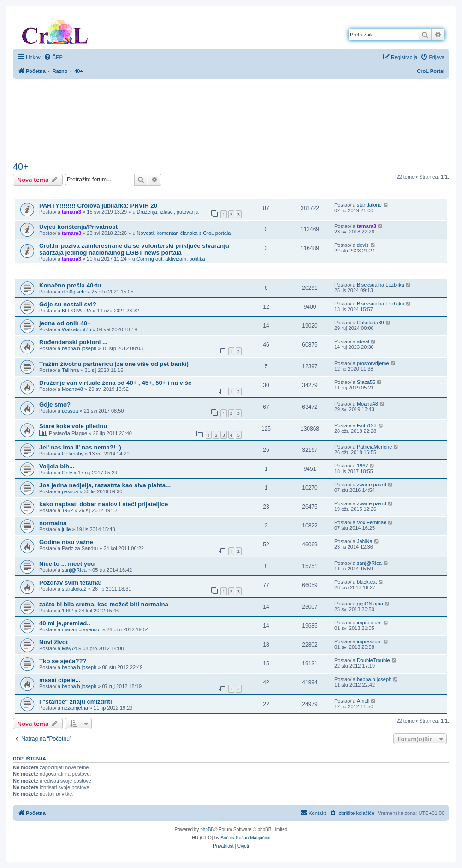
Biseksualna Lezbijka (381, 285)
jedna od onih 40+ (65, 323)
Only (67, 473)
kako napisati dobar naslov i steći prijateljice (104, 504)
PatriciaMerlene (374, 447)
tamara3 (71, 212)
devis (363, 245)
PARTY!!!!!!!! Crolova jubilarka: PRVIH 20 (98, 206)
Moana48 (72, 389)
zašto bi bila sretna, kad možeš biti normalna (104, 604)
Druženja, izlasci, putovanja (168, 212)
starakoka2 (74, 589)
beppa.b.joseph (79, 348)
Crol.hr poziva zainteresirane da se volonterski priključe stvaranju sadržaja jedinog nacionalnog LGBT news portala (134, 249)
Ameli (363, 701)
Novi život (53, 642)
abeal (363, 341)
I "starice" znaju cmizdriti (76, 702)
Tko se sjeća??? (63, 661)
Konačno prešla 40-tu (70, 285)
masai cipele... (60, 680)
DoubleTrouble (373, 660)
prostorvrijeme (373, 363)
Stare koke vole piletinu (73, 426)
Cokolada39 (370, 323)
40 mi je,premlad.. (65, 623)
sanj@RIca (74, 570)
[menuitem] (53, 57)
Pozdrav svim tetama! (71, 583)
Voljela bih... (57, 466)
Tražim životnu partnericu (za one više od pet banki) (114, 364)
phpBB (207, 829)
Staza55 (366, 382)
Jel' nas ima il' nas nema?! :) (80, 447)
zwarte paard (372, 485)
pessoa (70, 411)
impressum (369, 623)
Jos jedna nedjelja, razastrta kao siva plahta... (105, 485)
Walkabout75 (77, 329)
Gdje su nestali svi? (68, 304)
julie (66, 529)
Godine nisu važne (66, 542)
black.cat (367, 582)
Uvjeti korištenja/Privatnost (78, 227)
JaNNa (365, 541)
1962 (362, 466)
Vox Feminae (372, 522)
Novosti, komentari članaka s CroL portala (184, 233)
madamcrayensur (81, 629)
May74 (69, 648)
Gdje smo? (55, 404)
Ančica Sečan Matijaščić (245, 838)
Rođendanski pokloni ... (73, 342)
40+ (21, 167)
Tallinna (70, 370)
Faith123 (367, 425)
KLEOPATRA (77, 311)
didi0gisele (74, 292)
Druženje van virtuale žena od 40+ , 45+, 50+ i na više (115, 383)
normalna (53, 523)
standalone (369, 205)
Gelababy (73, 454)
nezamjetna (75, 708)
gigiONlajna (370, 604)
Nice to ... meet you (67, 564)
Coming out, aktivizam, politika (171, 259)
